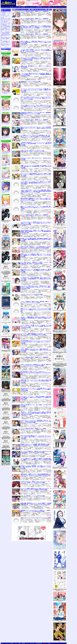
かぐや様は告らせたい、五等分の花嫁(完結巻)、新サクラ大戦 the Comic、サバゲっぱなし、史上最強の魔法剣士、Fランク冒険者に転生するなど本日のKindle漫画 (36, 279)
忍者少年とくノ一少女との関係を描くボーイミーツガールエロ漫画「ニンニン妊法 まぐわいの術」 (6, 13)
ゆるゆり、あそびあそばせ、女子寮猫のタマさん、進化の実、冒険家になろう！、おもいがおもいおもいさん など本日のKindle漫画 (36, 365)
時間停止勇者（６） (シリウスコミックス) (60, 448)
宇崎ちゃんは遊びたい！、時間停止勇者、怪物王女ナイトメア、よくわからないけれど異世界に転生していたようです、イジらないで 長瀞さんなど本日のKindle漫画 (36, 42)
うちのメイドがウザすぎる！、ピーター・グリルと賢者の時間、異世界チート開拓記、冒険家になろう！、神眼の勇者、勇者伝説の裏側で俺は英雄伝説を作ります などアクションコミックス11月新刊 (36, 191)
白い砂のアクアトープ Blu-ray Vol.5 (6, 323)
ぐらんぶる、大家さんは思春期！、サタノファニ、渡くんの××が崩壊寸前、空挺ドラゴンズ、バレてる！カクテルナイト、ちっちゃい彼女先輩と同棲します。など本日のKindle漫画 (36, 51)
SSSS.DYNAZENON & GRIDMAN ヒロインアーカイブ (60, 601)
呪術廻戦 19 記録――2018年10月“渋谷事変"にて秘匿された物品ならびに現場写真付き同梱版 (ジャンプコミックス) (6, 464)
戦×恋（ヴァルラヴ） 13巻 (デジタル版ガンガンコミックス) (60, 268)
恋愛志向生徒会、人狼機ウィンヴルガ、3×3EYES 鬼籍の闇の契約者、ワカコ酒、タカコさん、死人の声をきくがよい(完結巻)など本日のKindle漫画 (36, 475)
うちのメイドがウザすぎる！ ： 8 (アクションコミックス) (60, 248)
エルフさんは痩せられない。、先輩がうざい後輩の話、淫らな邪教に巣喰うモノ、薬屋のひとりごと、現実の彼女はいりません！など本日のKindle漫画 (36, 459)
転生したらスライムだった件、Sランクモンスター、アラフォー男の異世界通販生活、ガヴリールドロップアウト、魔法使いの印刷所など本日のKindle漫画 (36, 128)
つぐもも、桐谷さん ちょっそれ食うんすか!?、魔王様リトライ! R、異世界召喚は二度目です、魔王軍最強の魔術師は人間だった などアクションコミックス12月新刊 (36, 183)
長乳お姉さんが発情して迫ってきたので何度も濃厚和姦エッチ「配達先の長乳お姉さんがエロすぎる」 (6, 27)
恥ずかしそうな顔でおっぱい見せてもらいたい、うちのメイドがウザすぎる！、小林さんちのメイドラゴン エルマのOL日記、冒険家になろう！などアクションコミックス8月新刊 (36, 98)
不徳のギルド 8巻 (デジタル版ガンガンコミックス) (60, 311)
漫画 (19, 7)
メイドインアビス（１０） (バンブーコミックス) (60, 549)
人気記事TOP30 (39, 7)
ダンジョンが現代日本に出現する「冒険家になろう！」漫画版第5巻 (34, 34)
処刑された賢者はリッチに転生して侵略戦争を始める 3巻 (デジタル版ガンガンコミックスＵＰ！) (60, 353)
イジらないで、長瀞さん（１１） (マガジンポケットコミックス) (60, 408)
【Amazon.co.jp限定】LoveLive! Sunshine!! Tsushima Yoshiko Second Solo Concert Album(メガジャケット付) (6, 400)
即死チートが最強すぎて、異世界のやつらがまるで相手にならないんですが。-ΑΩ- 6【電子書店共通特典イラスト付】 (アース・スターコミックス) (60, 168)
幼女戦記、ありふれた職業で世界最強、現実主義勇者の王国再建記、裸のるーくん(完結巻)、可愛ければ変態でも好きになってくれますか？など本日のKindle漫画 (36, 240)
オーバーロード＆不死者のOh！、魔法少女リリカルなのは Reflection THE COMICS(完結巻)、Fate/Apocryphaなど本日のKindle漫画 (36, 452)
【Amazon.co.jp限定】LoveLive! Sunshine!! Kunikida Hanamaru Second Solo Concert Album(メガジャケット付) (6, 428)
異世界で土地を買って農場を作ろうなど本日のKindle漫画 (32, 151)
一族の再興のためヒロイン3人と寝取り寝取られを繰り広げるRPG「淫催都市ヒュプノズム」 (6, 42)
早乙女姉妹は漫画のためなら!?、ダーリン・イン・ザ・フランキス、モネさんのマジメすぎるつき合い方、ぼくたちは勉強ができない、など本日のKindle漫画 (36, 342)
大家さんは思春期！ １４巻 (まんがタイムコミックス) (60, 621)
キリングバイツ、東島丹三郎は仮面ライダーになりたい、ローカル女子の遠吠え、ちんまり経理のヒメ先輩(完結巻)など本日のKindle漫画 (36, 334)
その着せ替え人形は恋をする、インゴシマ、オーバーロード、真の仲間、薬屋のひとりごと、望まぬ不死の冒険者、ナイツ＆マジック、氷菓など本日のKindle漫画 (36, 144)
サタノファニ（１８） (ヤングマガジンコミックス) (60, 489)
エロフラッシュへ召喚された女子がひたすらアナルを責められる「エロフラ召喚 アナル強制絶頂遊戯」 (6, 24)
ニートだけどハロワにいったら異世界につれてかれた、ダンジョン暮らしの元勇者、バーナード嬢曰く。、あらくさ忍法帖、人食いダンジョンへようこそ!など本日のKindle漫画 (36, 223)
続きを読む (49, 16)
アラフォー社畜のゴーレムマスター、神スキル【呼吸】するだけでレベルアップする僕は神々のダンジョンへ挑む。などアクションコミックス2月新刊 (36, 106)
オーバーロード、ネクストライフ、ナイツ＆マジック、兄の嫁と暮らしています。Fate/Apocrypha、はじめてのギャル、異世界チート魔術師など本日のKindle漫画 (36, 90)
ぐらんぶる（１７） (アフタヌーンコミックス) (60, 509)
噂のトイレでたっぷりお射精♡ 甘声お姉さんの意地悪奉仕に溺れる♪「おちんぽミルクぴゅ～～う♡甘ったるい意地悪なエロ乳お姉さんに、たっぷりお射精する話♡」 (6, 20)
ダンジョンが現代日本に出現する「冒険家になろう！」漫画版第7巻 (34, 11)
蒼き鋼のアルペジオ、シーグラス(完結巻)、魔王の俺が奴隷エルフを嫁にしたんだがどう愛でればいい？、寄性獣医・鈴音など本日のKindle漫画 (36, 445)
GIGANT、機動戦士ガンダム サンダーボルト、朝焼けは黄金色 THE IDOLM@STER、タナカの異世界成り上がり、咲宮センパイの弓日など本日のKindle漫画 (36, 350)
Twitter (49, 7)
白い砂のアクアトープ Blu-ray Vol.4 (6, 337)
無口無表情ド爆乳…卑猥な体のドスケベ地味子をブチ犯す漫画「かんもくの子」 (6, 45)
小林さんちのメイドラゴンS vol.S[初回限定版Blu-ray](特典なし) (6, 351)
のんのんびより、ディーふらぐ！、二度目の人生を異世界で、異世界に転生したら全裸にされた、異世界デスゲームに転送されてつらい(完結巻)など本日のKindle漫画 (36, 398)
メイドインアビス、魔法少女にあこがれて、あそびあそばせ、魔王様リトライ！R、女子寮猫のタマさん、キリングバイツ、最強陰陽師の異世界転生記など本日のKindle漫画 (36, 74)
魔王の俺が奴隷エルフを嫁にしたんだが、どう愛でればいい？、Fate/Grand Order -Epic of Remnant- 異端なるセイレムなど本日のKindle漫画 (36, 373)
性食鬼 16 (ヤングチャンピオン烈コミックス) (60, 127)
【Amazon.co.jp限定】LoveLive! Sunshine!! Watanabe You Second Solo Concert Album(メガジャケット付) (6, 418)
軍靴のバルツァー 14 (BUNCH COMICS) (6, 282)
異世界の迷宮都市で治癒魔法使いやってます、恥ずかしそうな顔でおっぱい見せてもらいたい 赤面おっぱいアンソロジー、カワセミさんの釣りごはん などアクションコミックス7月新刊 (36, 199)
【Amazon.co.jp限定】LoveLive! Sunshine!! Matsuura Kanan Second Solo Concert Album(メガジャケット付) (6, 438)
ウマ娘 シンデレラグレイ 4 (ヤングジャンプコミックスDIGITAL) (60, 208)
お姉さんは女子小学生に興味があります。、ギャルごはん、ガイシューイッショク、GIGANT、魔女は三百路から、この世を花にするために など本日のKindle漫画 (36, 437)
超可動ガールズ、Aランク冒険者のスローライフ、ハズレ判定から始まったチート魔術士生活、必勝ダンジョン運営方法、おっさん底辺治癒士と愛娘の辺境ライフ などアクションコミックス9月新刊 (36, 27)
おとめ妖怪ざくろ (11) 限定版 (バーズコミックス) (6, 309)
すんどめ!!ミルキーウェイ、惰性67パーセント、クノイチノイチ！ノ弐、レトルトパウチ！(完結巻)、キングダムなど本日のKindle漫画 (36, 482)
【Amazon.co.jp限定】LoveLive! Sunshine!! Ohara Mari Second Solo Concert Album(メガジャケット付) (6, 409)
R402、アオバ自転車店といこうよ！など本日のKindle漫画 (33, 496)
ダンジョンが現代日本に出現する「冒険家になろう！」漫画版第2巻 (34, 357)
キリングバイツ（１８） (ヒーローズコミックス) (60, 641)
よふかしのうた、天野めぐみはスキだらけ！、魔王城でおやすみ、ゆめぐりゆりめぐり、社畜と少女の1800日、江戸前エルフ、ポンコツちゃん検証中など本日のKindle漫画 (36, 287)
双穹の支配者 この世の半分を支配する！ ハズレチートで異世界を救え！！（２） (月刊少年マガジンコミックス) (60, 147)
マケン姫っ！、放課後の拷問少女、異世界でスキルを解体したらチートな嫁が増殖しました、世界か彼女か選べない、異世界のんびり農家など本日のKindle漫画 (36, 318)
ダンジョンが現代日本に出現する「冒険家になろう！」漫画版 (33, 429)
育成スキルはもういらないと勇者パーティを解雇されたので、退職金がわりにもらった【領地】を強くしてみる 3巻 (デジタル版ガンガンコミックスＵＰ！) (60, 331)
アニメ (16, 7)
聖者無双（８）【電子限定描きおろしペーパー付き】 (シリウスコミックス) (60, 428)
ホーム (3, 7)
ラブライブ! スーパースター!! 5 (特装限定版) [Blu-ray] (6, 249)
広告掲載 (45, 7)
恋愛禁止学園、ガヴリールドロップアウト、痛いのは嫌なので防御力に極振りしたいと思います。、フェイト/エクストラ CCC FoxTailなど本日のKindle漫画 (36, 381)
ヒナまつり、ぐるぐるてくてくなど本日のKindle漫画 (32, 294)
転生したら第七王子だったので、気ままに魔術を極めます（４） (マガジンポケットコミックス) (60, 468)
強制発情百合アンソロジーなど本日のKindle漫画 (31, 82)
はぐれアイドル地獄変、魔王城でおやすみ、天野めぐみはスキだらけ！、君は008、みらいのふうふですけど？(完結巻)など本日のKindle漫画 (36, 489)
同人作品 (12, 7)
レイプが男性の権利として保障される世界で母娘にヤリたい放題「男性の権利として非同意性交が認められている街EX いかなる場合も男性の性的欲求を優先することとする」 (6, 34)
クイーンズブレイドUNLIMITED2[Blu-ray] (6, 235)
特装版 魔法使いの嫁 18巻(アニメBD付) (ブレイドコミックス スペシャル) (6, 264)
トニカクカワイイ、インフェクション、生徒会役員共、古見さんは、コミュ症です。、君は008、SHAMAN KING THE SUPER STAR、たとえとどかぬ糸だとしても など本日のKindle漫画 (36, 421)
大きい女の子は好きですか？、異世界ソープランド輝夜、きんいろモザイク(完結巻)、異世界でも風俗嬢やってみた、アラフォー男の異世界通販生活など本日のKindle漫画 (36, 231)
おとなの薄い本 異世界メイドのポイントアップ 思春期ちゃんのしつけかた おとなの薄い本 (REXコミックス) (60, 590)
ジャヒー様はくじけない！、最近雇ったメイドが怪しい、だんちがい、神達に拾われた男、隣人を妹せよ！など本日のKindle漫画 (36, 263)
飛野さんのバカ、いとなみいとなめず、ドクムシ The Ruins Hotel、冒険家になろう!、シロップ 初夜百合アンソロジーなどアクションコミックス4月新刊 (36, 310)
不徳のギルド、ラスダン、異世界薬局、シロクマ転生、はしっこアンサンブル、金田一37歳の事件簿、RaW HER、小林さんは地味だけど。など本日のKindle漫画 (36, 467)
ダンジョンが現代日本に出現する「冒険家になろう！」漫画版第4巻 (34, 120)
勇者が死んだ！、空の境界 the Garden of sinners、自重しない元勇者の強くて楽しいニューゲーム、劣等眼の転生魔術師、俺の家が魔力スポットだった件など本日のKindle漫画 (36, 413)
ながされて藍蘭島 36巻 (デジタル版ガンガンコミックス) (60, 290)
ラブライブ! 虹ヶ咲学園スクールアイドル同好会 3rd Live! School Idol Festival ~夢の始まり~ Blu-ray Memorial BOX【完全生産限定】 (6, 273)
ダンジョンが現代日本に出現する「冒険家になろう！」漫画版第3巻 (34, 215)
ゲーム (28, 7)
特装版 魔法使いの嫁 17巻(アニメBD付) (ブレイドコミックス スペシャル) (6, 221)
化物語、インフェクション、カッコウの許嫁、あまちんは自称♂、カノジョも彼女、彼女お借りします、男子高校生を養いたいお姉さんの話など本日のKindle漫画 (36, 166)
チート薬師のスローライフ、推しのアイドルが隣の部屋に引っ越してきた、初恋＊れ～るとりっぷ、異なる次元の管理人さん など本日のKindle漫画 (36, 136)
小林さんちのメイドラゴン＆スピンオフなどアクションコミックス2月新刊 (36, 518)
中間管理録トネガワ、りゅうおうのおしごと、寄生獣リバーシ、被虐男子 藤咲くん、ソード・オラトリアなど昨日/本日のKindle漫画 (36, 511)
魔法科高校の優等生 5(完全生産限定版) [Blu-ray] (6, 295)
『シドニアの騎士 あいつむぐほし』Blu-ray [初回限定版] (60, 86)
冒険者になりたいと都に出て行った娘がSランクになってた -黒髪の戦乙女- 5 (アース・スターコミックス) (60, 190)
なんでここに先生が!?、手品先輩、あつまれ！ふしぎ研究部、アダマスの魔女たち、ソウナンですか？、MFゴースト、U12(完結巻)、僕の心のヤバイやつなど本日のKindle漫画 (36, 326)
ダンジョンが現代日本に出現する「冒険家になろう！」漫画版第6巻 (34, 19)
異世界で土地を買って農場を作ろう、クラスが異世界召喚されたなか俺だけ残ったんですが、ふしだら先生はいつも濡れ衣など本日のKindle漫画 (36, 247)
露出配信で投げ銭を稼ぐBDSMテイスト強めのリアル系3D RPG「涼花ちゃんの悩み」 (6, 30)
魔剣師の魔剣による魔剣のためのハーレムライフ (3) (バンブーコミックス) (60, 106)
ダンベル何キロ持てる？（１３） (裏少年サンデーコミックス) (60, 228)
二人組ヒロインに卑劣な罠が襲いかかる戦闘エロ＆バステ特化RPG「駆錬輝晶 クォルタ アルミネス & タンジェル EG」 (6, 39)
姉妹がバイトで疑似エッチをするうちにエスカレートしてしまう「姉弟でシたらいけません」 (6, 16)
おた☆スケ (32, 7)
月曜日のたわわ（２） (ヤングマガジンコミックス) (60, 529)
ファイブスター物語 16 (60, 67)
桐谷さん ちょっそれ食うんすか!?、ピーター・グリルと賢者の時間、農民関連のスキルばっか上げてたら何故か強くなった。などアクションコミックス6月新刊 (36, 208)
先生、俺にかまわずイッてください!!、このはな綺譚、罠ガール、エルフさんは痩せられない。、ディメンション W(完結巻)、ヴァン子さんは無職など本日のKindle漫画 (36, 389)
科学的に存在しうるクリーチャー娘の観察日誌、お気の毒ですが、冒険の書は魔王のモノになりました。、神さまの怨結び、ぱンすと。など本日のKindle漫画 (36, 271)
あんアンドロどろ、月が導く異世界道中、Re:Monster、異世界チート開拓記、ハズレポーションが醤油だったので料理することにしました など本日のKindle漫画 (36, 175)
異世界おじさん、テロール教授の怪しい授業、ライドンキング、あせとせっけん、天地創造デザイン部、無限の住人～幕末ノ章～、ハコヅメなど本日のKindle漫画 (36, 255)
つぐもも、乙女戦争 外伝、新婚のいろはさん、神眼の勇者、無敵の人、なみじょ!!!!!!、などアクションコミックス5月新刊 (36, 302)
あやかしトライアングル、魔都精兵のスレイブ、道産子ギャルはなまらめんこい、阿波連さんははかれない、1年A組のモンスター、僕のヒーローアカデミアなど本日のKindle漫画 (36, 59)
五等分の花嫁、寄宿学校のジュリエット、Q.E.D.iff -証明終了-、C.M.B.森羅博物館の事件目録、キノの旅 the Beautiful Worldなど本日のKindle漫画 (36, 504)
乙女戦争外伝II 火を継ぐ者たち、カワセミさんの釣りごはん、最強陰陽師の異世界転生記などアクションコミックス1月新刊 (36, 113)
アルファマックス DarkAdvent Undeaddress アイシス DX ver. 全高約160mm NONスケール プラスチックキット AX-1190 (6, 391)
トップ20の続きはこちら (7, 47)
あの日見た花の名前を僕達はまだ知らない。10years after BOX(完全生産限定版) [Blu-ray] (6, 379)
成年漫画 (23, 7)
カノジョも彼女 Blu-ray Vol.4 (6, 365)
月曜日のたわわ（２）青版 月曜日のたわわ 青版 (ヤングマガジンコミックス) (60, 569)
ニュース (7, 7)
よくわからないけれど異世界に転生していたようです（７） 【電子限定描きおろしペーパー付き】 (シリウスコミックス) (60, 386)
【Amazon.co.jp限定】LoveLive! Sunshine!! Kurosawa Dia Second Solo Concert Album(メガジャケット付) (6, 447)
